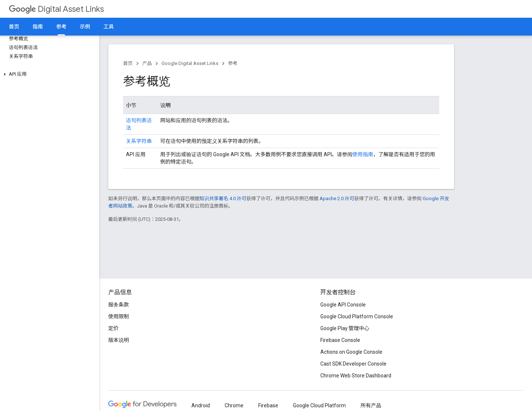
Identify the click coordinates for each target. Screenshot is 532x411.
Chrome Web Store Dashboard (356, 376)
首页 (14, 27)
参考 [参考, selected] (61, 27)
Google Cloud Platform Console (357, 316)
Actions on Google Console (351, 352)
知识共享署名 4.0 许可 (223, 198)
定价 (113, 328)
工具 (109, 27)
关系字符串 (139, 141)
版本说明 (119, 340)
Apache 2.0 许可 (337, 198)
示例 (85, 27)
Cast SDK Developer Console (353, 364)
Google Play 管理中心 (345, 328)
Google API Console (343, 305)
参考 (233, 63)
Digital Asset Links (56, 9)
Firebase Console (340, 340)
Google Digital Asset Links (190, 63)
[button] (48, 74)
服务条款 (119, 305)
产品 (147, 63)
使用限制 (119, 316)
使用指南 (363, 154)
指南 (38, 27)
